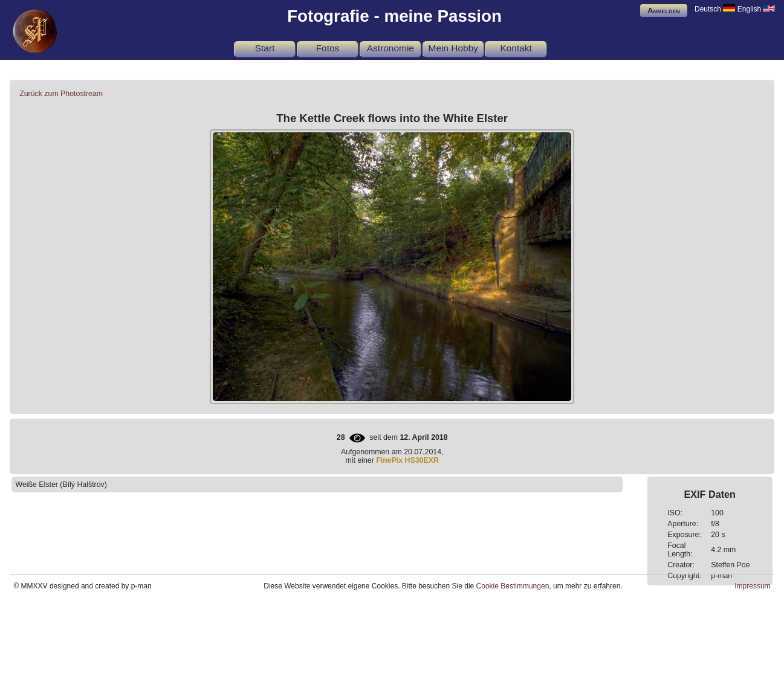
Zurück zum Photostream (61, 94)
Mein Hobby (453, 48)
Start (265, 48)
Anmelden (664, 11)
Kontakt (516, 48)
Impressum (752, 586)
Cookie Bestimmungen (513, 586)
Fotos (328, 48)
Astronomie (390, 48)
